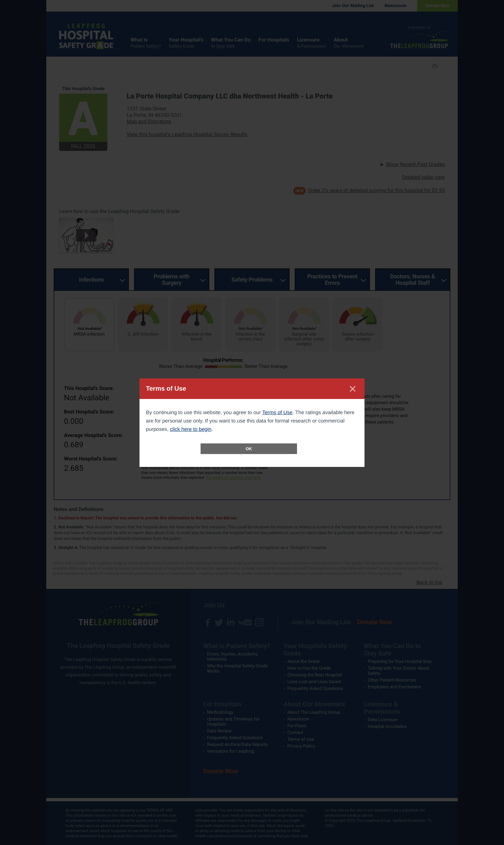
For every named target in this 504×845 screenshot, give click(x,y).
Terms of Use (277, 413)
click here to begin (191, 429)
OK (249, 449)
